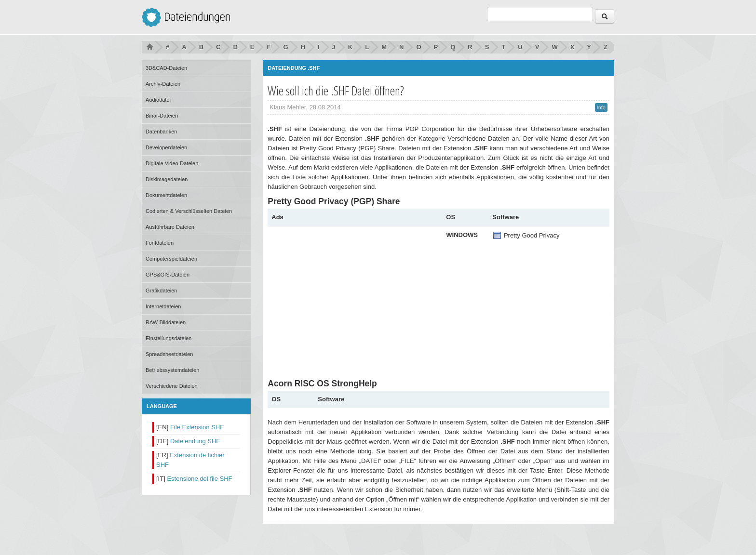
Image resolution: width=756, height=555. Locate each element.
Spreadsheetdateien (169, 354)
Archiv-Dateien (163, 84)
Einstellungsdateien (169, 338)
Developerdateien (166, 147)
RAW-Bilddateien (166, 322)
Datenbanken (161, 132)
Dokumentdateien (166, 195)
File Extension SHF (197, 427)
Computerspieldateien (171, 259)
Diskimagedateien (167, 179)
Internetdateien (163, 306)
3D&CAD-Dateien (166, 68)
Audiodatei (158, 100)
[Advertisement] (352, 298)
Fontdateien (160, 243)
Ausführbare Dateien (170, 227)
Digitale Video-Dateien (172, 163)
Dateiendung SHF (195, 441)
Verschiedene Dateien (172, 386)
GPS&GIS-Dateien (168, 275)
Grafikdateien (161, 291)
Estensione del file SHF (199, 479)
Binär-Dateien (162, 116)
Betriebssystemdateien (172, 370)
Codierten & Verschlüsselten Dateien (189, 211)
